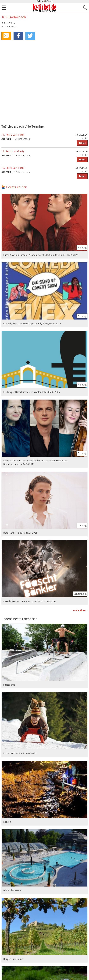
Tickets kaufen (16, 187)
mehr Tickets (80, 610)
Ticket (82, 143)
